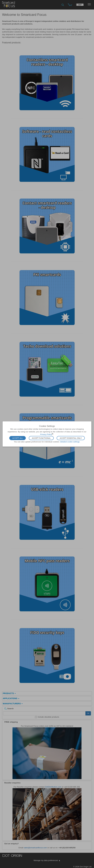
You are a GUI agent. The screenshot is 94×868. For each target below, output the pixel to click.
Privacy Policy (46, 434)
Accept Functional (41, 438)
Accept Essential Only (71, 438)
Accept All (18, 438)
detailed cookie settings (70, 442)
